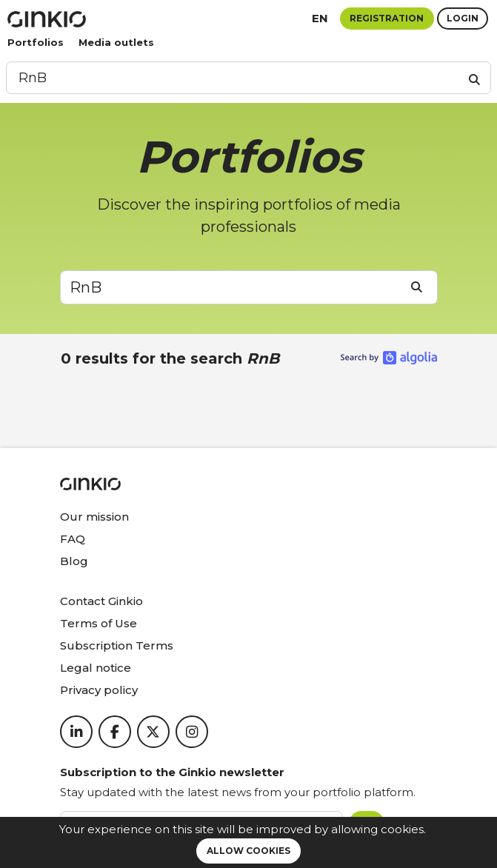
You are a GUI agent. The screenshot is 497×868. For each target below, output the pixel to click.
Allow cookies (248, 851)
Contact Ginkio (101, 601)
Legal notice (96, 668)
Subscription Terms (117, 645)
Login (463, 18)
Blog (74, 561)
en (320, 18)
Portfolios (36, 42)
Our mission (94, 517)
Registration (387, 18)
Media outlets (116, 42)
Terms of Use (99, 623)
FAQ (73, 539)
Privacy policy (99, 690)
